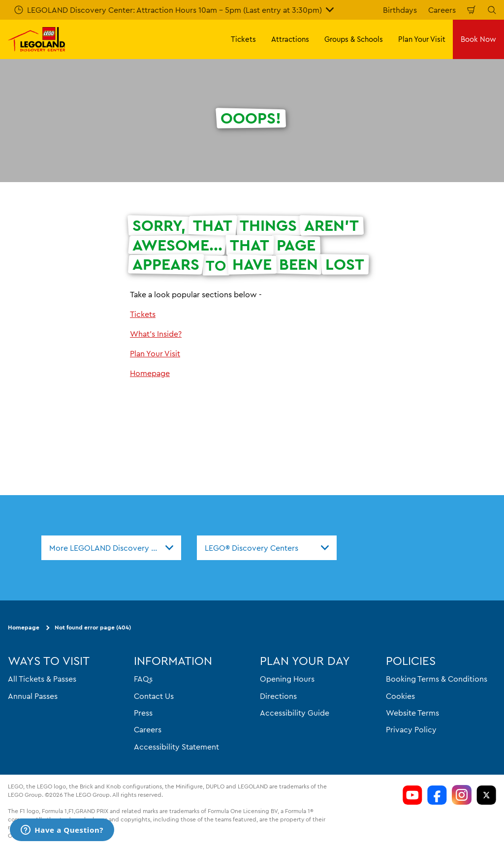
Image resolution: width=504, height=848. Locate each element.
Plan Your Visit (155, 353)
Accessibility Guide (295, 713)
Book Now (478, 39)
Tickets (143, 314)
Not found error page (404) (93, 627)
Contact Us (154, 695)
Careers (442, 10)
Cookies (400, 695)
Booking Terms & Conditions (437, 679)
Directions (278, 695)
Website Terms (412, 713)
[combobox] (111, 548)
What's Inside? (156, 334)
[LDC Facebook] (437, 795)
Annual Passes (33, 695)
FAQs (143, 679)
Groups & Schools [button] (354, 39)
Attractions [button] (290, 39)
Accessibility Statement (176, 747)
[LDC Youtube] (412, 795)
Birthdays (400, 10)
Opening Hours (287, 679)
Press (143, 713)
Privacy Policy (411, 729)
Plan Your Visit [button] (422, 39)
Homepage (150, 373)
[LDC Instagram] (462, 795)
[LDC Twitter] (486, 795)
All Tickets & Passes (42, 679)
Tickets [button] (243, 39)
